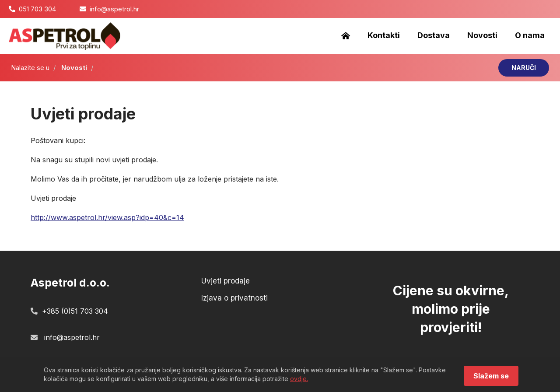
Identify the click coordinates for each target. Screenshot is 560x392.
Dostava (434, 35)
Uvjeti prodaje (226, 281)
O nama (530, 35)
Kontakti (384, 35)
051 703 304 (37, 9)
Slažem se (491, 376)
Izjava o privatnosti (234, 298)
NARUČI (524, 68)
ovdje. (299, 379)
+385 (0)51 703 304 (75, 311)
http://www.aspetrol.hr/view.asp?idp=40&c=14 (107, 217)
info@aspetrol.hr (114, 9)
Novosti (482, 35)
